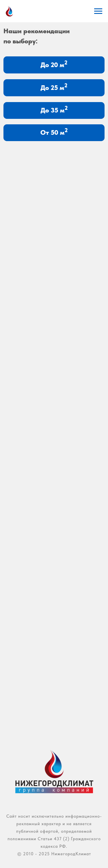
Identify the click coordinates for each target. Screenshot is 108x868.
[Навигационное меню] (98, 11)
